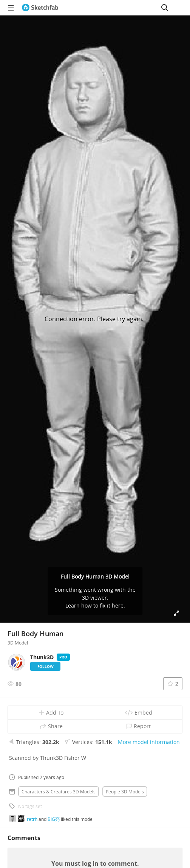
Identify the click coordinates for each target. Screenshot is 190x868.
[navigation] (11, 8)
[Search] (165, 8)
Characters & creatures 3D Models (59, 791)
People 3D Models (125, 791)
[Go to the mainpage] (40, 8)
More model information (149, 742)
